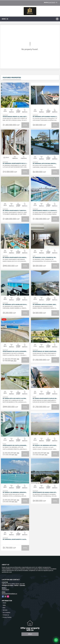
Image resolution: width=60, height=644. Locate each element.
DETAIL (25, 125)
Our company (7, 612)
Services (5, 610)
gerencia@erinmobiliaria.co (9, 594)
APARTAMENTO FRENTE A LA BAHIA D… (45, 211)
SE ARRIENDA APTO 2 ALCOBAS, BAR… (45, 304)
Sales (4, 605)
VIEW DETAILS (15, 95)
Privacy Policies (7, 617)
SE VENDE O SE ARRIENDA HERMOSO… (15, 492)
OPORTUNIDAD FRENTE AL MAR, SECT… (15, 117)
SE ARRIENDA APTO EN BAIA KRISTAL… (45, 164)
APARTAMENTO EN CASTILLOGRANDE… (15, 351)
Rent (4, 608)
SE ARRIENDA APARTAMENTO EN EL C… (15, 163)
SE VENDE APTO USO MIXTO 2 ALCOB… (15, 398)
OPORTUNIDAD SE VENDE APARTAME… (45, 351)
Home (4, 603)
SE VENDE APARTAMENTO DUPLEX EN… (45, 398)
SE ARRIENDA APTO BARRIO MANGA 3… (45, 117)
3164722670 (52, 2)
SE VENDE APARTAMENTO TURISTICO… (15, 211)
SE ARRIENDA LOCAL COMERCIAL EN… (45, 257)
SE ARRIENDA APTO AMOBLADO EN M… (15, 304)
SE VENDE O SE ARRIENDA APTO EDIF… (45, 445)
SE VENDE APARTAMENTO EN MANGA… (15, 257)
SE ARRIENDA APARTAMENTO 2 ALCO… (15, 539)
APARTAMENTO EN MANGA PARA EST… (45, 492)
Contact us (6, 615)
